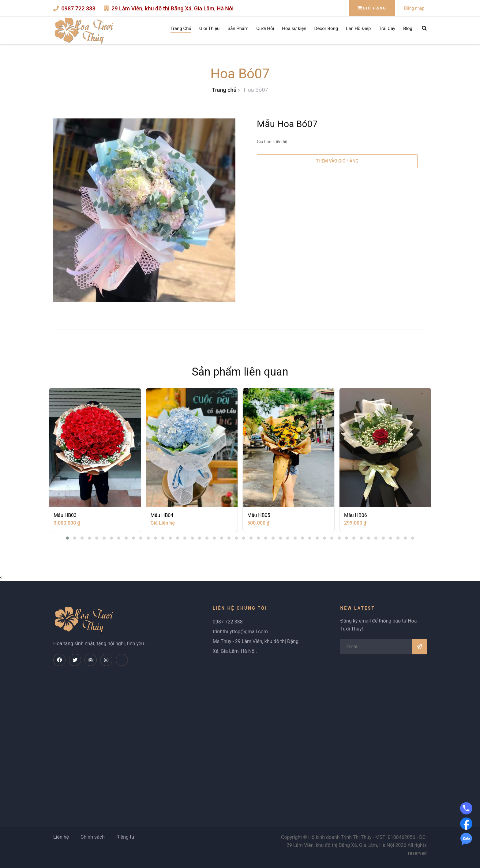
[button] (67, 538)
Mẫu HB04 (162, 515)
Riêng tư (125, 837)
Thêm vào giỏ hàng (337, 161)
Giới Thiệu (210, 28)
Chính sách (93, 837)
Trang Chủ (181, 28)
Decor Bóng (326, 28)
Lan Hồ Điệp (358, 28)
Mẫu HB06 (356, 515)
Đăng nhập (414, 8)
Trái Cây (387, 28)
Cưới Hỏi (265, 28)
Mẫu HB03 (65, 515)
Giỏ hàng (372, 8)
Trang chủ (224, 90)
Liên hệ (61, 837)
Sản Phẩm (238, 28)
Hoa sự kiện (294, 28)
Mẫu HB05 (259, 515)
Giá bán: (272, 142)
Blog (408, 28)
